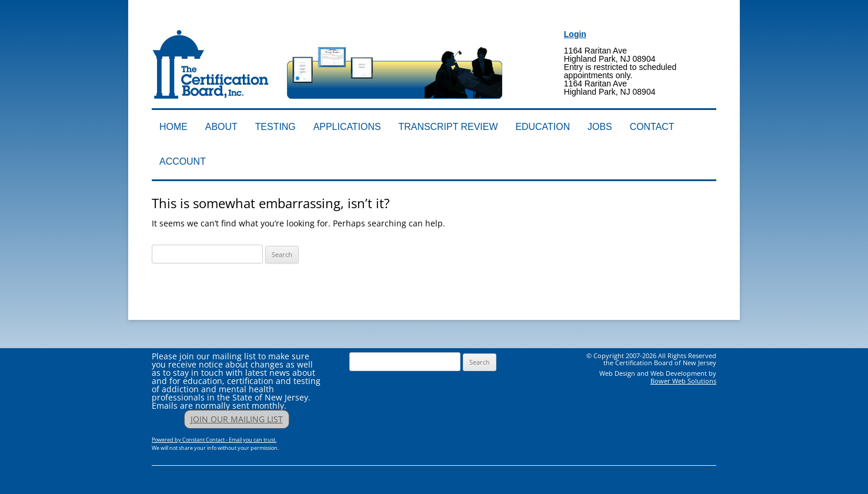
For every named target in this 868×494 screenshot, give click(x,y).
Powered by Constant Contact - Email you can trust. (214, 440)
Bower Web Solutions (683, 381)
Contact (652, 127)
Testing (276, 127)
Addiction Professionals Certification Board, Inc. (318, 22)
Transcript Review (448, 127)
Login (575, 34)
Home (173, 127)
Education (542, 127)
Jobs (600, 127)
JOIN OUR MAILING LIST (237, 419)
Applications (347, 127)
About (221, 127)
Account (183, 161)
